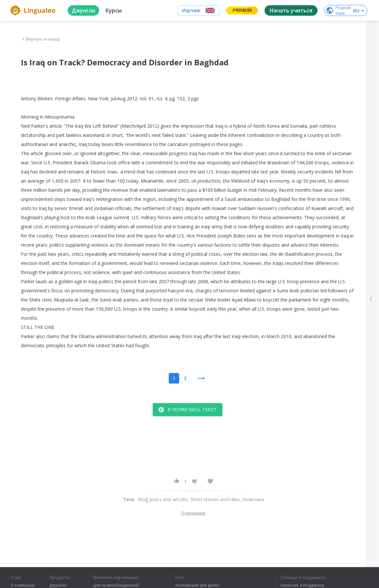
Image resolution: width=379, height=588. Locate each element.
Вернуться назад (40, 39)
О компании (23, 585)
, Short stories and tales (214, 499)
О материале (193, 513)
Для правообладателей (116, 585)
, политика (252, 499)
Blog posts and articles (163, 499)
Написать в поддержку (303, 585)
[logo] (34, 10)
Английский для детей (197, 585)
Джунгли (58, 585)
